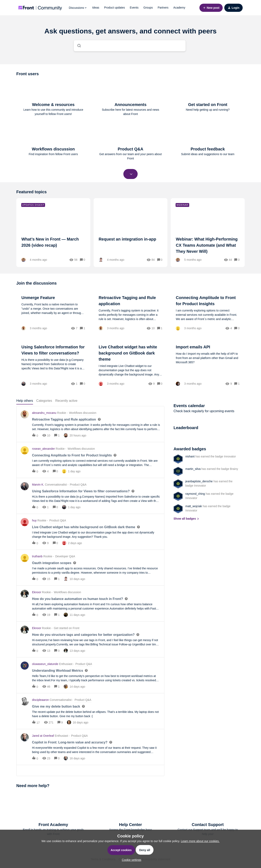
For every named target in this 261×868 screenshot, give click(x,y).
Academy (179, 8)
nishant (190, 456)
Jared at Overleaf (43, 736)
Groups (148, 8)
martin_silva (193, 469)
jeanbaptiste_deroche (199, 481)
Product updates (114, 8)
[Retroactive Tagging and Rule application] (131, 313)
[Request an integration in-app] (131, 232)
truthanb (37, 556)
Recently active (66, 401)
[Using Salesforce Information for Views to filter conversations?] (53, 365)
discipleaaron (40, 700)
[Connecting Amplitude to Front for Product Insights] (208, 313)
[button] (130, 860)
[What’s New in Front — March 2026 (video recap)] (53, 232)
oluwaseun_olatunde (45, 664)
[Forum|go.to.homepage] (40, 8)
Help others (25, 401)
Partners (163, 8)
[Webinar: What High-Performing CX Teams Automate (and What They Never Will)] (208, 232)
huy (34, 520)
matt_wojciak (194, 506)
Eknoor (36, 592)
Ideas (96, 8)
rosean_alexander (43, 449)
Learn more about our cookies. (200, 841)
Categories (44, 401)
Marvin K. (38, 485)
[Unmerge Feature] (53, 313)
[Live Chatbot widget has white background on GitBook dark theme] (131, 365)
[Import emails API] (208, 365)
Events (134, 8)
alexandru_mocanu (44, 413)
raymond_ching (195, 494)
